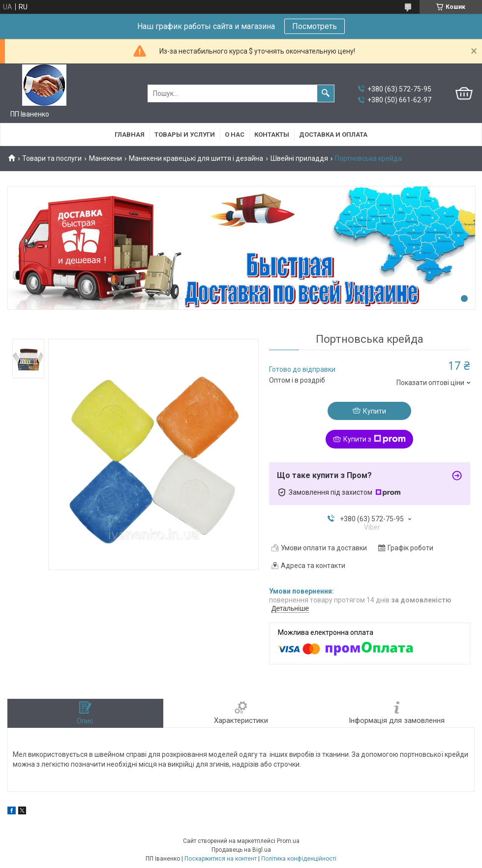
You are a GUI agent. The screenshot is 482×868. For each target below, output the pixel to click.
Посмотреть (315, 26)
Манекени (105, 158)
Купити (375, 411)
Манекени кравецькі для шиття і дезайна (196, 158)
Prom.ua (288, 841)
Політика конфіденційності (299, 859)
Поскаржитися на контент (221, 859)
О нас (235, 135)
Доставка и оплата (333, 135)
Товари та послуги (52, 158)
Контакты (272, 135)
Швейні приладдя (299, 158)
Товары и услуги (185, 135)
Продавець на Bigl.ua (241, 850)
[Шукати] (326, 93)
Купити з (375, 439)
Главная (130, 135)
